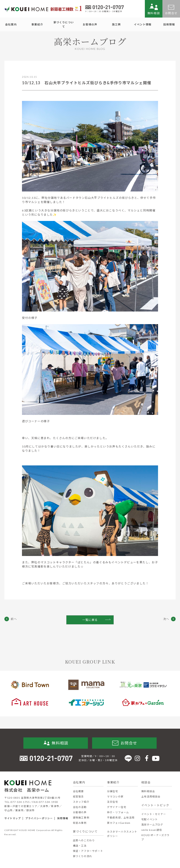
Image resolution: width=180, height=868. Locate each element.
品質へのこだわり (84, 840)
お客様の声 (80, 812)
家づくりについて (85, 831)
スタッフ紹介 (81, 802)
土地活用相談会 (151, 796)
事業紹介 (113, 782)
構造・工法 (80, 846)
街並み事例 (80, 823)
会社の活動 (80, 807)
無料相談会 (148, 791)
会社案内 (79, 782)
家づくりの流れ (83, 856)
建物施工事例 (81, 818)
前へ (14, 619)
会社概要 (78, 791)
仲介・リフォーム (118, 812)
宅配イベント (150, 819)
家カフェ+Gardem (119, 823)
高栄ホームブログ (152, 825)
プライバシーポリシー (39, 818)
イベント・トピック (155, 805)
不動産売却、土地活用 (121, 818)
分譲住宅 (112, 791)
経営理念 (78, 796)
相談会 (146, 782)
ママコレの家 (115, 796)
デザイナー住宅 (117, 807)
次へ (166, 619)
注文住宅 (112, 802)
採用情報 (63, 818)
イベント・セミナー (154, 814)
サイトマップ (13, 818)
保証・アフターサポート (88, 851)
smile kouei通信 (152, 830)
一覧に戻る (90, 620)
